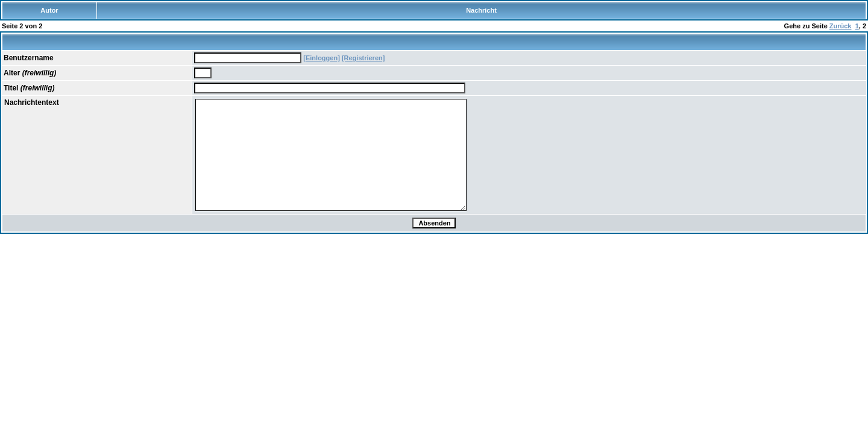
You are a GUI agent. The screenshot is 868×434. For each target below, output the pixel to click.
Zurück (841, 26)
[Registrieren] (363, 58)
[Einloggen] (322, 58)
